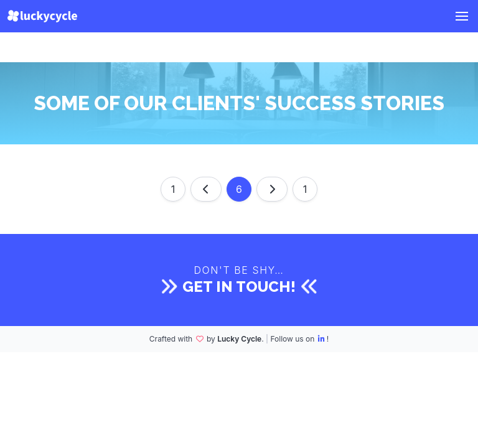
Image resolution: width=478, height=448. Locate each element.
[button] (462, 16)
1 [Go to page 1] (173, 189)
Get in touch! (239, 287)
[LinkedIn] (322, 339)
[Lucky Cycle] (42, 16)
